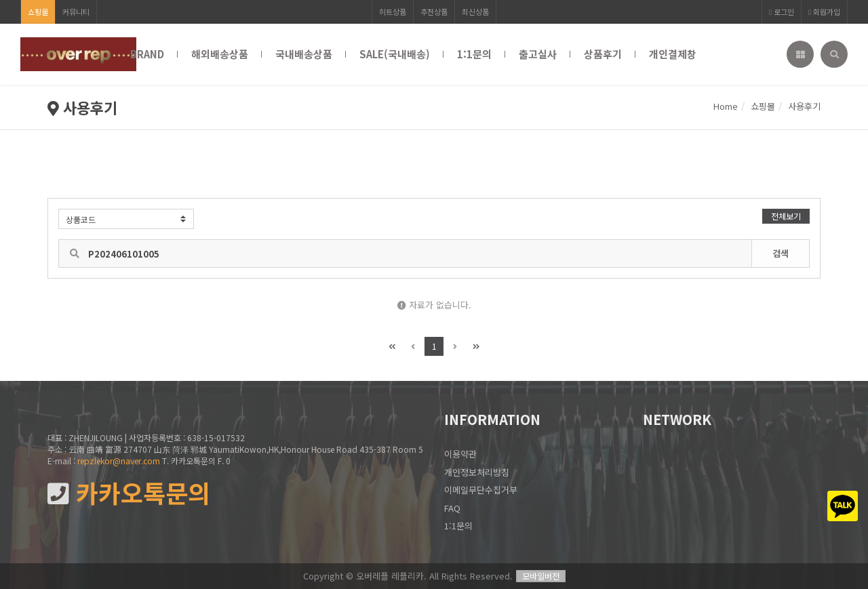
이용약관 (460, 454)
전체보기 (786, 216)
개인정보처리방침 (477, 472)
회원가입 (824, 12)
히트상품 (393, 12)
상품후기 (603, 54)
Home (726, 106)
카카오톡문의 (129, 493)
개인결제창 (673, 54)
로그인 (782, 12)
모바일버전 (541, 576)
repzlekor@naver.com (119, 461)
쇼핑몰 (38, 12)
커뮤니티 (76, 12)
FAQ (452, 508)
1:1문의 (474, 54)
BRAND (147, 54)
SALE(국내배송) (395, 54)
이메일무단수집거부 (481, 490)
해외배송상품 (220, 54)
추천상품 (434, 12)
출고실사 (538, 54)
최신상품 (475, 12)
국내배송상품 (304, 54)
